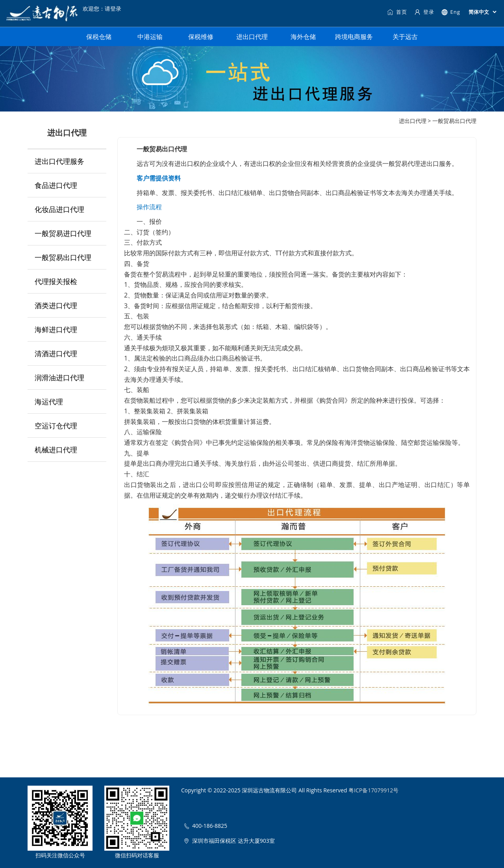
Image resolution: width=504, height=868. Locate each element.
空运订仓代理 (56, 426)
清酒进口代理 (56, 353)
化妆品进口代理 (59, 209)
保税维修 (201, 37)
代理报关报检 (56, 281)
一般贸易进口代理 (63, 233)
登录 (424, 12)
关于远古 (405, 37)
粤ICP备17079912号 (373, 790)
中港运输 (150, 37)
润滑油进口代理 (59, 377)
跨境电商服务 (354, 37)
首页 (397, 12)
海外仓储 (303, 37)
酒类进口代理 (56, 305)
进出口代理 (252, 37)
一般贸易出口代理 (63, 257)
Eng (451, 12)
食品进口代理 (56, 185)
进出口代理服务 (59, 161)
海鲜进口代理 (56, 329)
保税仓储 (99, 37)
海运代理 (49, 401)
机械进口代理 (56, 450)
